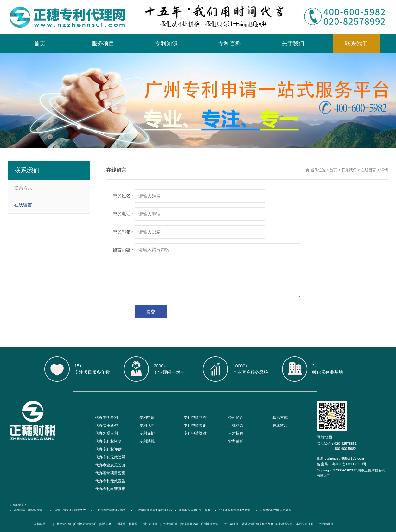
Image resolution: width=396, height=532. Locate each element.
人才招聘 (236, 433)
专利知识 (166, 43)
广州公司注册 (230, 524)
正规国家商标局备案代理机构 (154, 510)
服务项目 (103, 43)
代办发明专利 (106, 418)
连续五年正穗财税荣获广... (31, 510)
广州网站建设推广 (86, 524)
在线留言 (368, 170)
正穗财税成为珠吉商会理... (277, 510)
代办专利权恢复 (108, 441)
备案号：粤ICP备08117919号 (342, 464)
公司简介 (236, 418)
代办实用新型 (106, 425)
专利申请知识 (195, 425)
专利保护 (147, 433)
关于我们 (293, 43)
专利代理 (147, 425)
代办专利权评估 (108, 449)
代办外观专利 (106, 433)
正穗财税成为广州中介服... (196, 510)
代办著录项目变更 (110, 473)
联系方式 (23, 188)
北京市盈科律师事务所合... (236, 510)
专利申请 (147, 418)
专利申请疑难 (195, 433)
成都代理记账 (284, 524)
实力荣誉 (236, 441)
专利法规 (147, 441)
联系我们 (356, 43)
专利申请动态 (195, 418)
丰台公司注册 (305, 524)
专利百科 (230, 43)
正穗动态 (236, 425)
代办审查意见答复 (110, 465)
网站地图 (324, 437)
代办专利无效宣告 (110, 481)
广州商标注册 (169, 524)
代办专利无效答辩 (110, 457)
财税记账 (106, 524)
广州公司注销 (62, 524)
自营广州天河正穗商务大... (71, 510)
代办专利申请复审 (110, 489)
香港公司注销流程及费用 (257, 524)
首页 (40, 43)
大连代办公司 (189, 524)
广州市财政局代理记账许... (112, 510)
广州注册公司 (210, 524)
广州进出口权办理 (126, 524)
